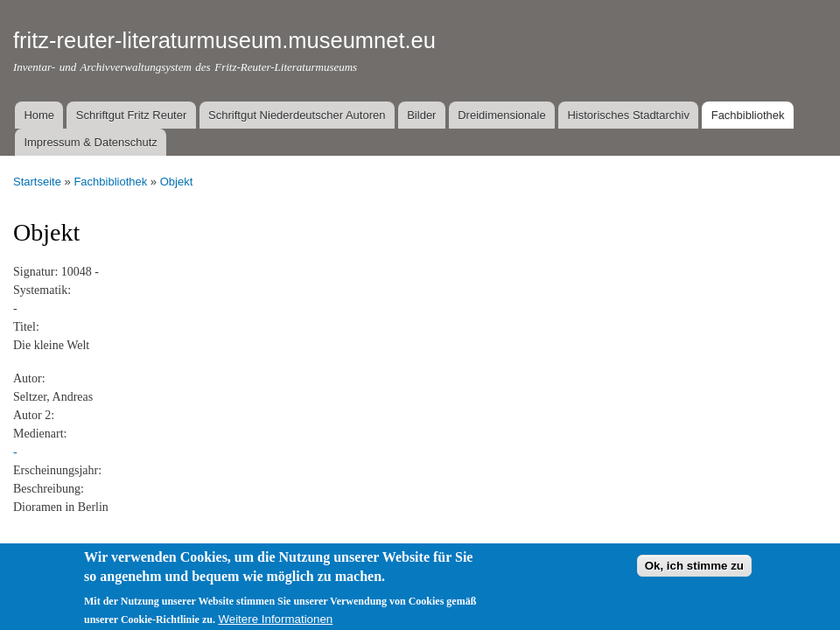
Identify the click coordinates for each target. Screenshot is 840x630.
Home (39, 115)
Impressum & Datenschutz (90, 142)
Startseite (37, 182)
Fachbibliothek (748, 115)
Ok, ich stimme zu (694, 575)
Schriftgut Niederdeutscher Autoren (297, 115)
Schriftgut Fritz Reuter (131, 115)
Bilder (421, 115)
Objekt (177, 182)
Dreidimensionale (501, 115)
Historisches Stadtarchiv (628, 115)
